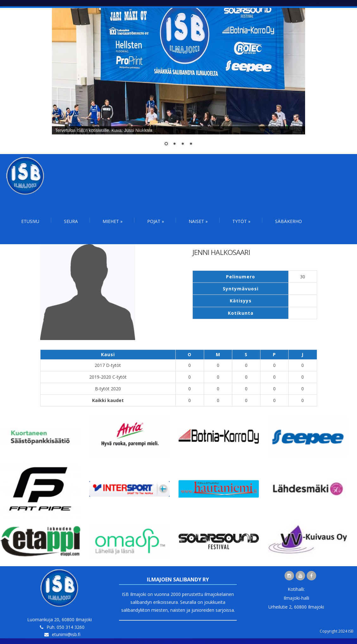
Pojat (156, 221)
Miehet (113, 221)
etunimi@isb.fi (66, 634)
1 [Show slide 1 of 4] (166, 144)
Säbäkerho (288, 221)
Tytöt (241, 221)
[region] (178, 81)
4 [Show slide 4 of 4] (191, 144)
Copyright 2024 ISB (337, 631)
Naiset (198, 221)
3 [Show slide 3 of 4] (183, 144)
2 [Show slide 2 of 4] (174, 144)
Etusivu (30, 221)
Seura (71, 221)
